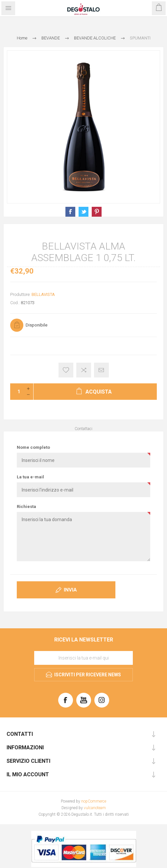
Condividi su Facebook (70, 212)
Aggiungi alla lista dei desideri (66, 370)
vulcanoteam (95, 808)
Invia (70, 590)
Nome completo (33, 447)
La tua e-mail (30, 477)
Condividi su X (83, 212)
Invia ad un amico (101, 370)
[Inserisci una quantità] (17, 392)
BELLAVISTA (43, 294)
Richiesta (26, 506)
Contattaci (83, 429)
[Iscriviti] (83, 658)
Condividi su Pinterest (97, 212)
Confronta (84, 370)
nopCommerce (94, 801)
